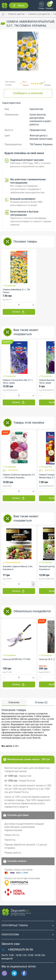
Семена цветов (16, 14)
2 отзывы (47, 83)
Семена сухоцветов (39, 14)
